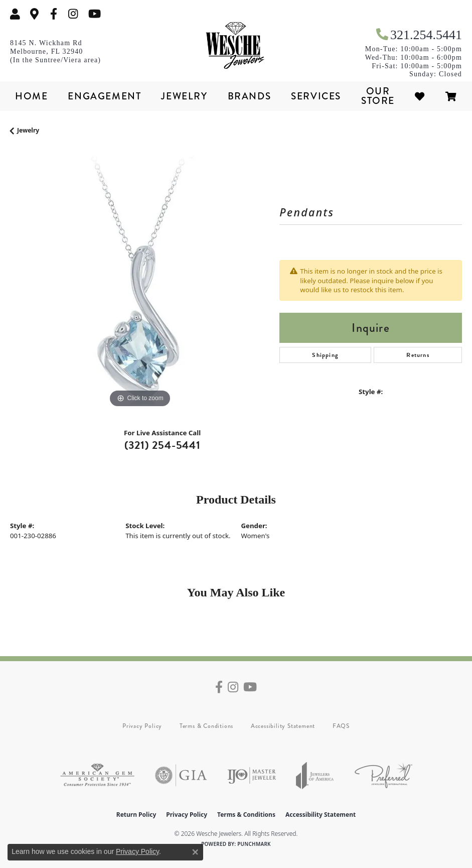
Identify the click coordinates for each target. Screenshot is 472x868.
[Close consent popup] (195, 852)
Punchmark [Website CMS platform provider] (254, 844)
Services (316, 96)
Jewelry (184, 96)
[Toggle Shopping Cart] (451, 96)
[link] (35, 14)
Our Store (378, 96)
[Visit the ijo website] (252, 775)
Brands (250, 96)
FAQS (341, 726)
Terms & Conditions (206, 726)
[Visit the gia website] (181, 775)
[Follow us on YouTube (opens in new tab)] (95, 14)
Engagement (104, 96)
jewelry (28, 130)
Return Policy (136, 815)
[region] (140, 280)
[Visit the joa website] (315, 775)
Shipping (325, 355)
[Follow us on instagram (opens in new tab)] (73, 14)
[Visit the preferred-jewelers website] (383, 775)
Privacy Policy (142, 726)
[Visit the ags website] (97, 775)
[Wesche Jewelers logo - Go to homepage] (236, 46)
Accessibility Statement (283, 726)
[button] (15, 14)
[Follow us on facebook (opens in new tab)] (54, 14)
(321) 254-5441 (163, 445)
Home (31, 96)
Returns (418, 355)
